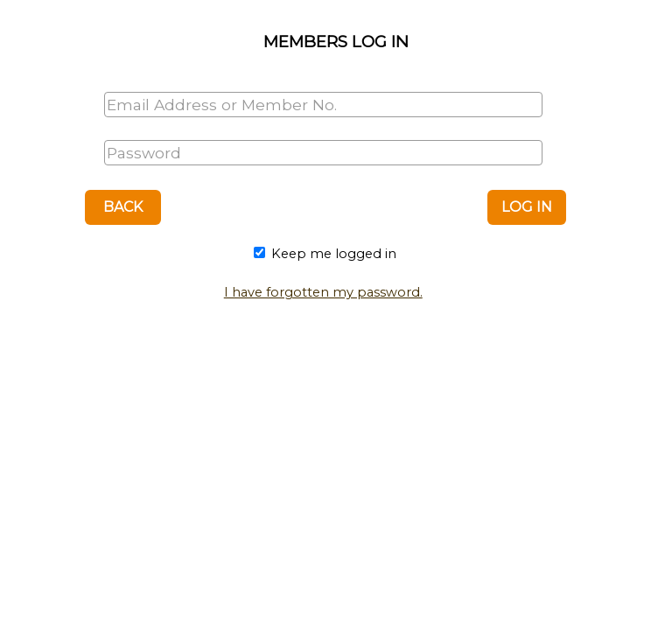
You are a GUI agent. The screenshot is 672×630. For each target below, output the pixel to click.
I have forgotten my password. (323, 292)
